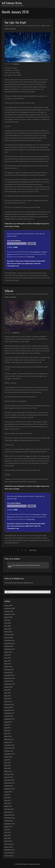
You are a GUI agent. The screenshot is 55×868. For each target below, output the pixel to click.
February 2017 (9, 739)
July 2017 (7, 725)
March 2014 (8, 841)
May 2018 (8, 696)
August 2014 (8, 827)
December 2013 (10, 850)
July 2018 (7, 690)
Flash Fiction (37, 26)
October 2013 (9, 856)
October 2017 (9, 716)
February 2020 (9, 635)
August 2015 (8, 792)
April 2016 (8, 768)
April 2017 (8, 734)
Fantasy (30, 26)
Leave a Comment (10, 29)
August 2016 (8, 757)
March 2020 (8, 632)
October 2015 (9, 786)
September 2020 (10, 614)
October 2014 (9, 821)
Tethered (9, 291)
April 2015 (8, 803)
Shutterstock (16, 64)
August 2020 (8, 617)
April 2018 (8, 699)
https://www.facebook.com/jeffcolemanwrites (26, 565)
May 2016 (8, 766)
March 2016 (8, 771)
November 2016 (10, 748)
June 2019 (8, 658)
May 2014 (8, 835)
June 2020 (8, 623)
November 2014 (10, 818)
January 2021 (9, 606)
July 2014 (7, 830)
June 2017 (8, 728)
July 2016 (7, 760)
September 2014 (10, 824)
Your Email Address (14, 241)
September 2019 (10, 649)
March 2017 (8, 736)
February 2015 (9, 809)
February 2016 (9, 774)
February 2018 (9, 705)
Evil (29, 294)
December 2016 (10, 745)
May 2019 (8, 661)
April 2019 (8, 664)
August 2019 (8, 652)
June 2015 (8, 798)
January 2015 (9, 812)
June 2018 (8, 693)
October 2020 (9, 611)
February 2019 (9, 670)
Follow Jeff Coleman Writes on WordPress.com (19, 583)
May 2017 (8, 731)
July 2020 (7, 620)
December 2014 (10, 815)
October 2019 (9, 646)
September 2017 (10, 719)
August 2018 (8, 687)
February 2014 (9, 844)
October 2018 (9, 681)
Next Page (34, 550)
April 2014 (8, 838)
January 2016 (9, 777)
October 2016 (9, 751)
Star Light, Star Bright (15, 22)
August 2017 (8, 722)
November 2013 (10, 853)
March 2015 (8, 806)
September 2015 (10, 789)
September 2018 (10, 684)
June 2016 (8, 763)
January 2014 (9, 847)
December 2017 (10, 710)
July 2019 (7, 655)
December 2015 (10, 780)
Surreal (48, 26)
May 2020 (8, 626)
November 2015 (10, 783)
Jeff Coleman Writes (12, 3)
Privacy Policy (36, 252)
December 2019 (10, 641)
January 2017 (9, 742)
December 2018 (10, 675)
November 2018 (10, 678)
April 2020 (8, 629)
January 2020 (9, 638)
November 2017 (10, 713)
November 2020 (10, 609)
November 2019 (10, 643)
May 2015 (8, 800)
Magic (43, 26)
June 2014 (8, 832)
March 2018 (8, 702)
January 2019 (9, 673)
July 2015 (7, 795)
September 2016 (10, 754)
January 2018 (9, 707)
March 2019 (8, 667)
